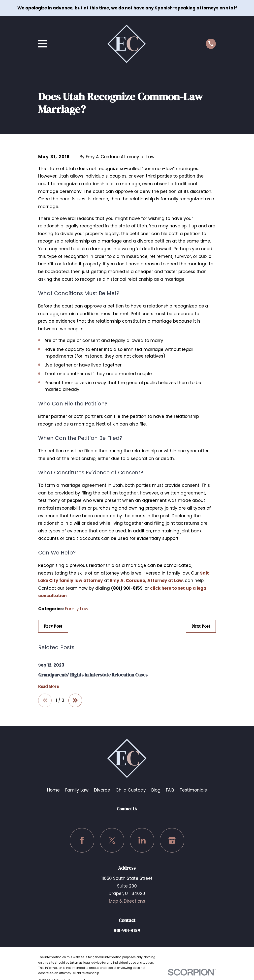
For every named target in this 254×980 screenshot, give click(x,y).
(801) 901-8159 (127, 588)
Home (53, 790)
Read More (48, 687)
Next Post (201, 626)
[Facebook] (82, 840)
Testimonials (193, 790)
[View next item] (75, 700)
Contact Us (127, 809)
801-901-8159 (127, 930)
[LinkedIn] (142, 840)
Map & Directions (127, 901)
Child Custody (131, 790)
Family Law (77, 609)
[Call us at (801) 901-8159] (211, 44)
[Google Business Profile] (172, 840)
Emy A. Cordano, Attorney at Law (146, 581)
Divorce (102, 790)
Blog (156, 790)
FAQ (170, 790)
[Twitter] (112, 840)
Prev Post (53, 626)
